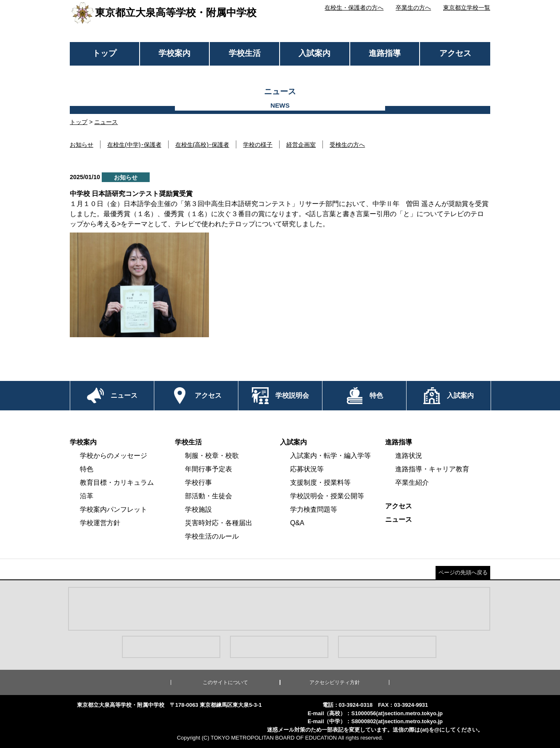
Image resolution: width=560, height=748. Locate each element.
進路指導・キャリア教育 (432, 469)
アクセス (455, 53)
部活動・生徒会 (209, 496)
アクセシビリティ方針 (335, 682)
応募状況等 (307, 469)
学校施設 (198, 509)
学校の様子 (258, 145)
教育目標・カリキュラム (117, 482)
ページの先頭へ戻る (463, 572)
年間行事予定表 (209, 469)
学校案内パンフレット (114, 509)
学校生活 (245, 53)
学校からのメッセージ (114, 456)
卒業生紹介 (412, 482)
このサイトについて (225, 682)
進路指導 (385, 53)
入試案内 (314, 53)
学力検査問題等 (314, 509)
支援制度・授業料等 (320, 482)
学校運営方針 (100, 523)
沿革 (87, 496)
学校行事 (198, 482)
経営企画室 (301, 145)
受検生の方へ (347, 145)
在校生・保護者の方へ (354, 8)
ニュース (106, 122)
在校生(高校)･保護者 (202, 145)
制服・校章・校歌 (212, 456)
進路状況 (409, 456)
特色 (87, 469)
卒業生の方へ (413, 8)
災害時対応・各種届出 (219, 523)
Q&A (297, 523)
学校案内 (174, 53)
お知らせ (82, 145)
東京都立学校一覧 (467, 8)
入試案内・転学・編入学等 (330, 456)
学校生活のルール (212, 536)
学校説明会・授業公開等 (327, 496)
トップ (104, 53)
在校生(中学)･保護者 (134, 145)
